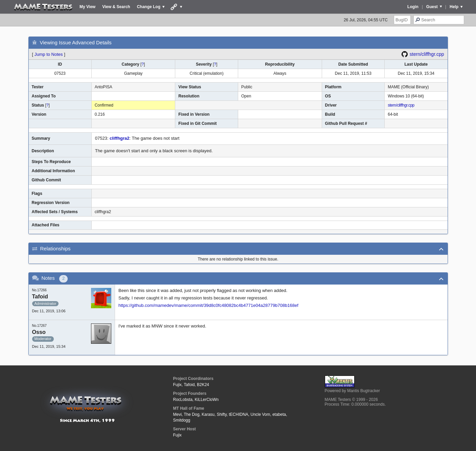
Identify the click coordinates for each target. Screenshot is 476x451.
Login (413, 7)
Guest (432, 7)
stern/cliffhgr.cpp (427, 54)
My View (87, 7)
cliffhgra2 (120, 138)
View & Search (116, 7)
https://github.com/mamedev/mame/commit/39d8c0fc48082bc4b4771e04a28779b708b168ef (208, 305)
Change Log (149, 7)
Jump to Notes (49, 54)
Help (454, 7)
